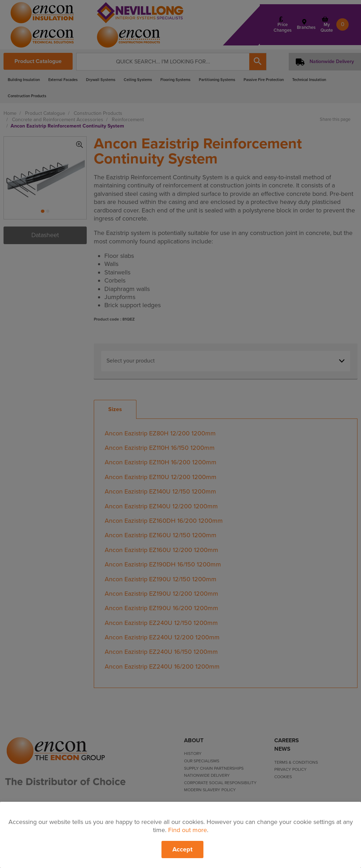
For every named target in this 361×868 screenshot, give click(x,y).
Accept (182, 849)
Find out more (188, 830)
